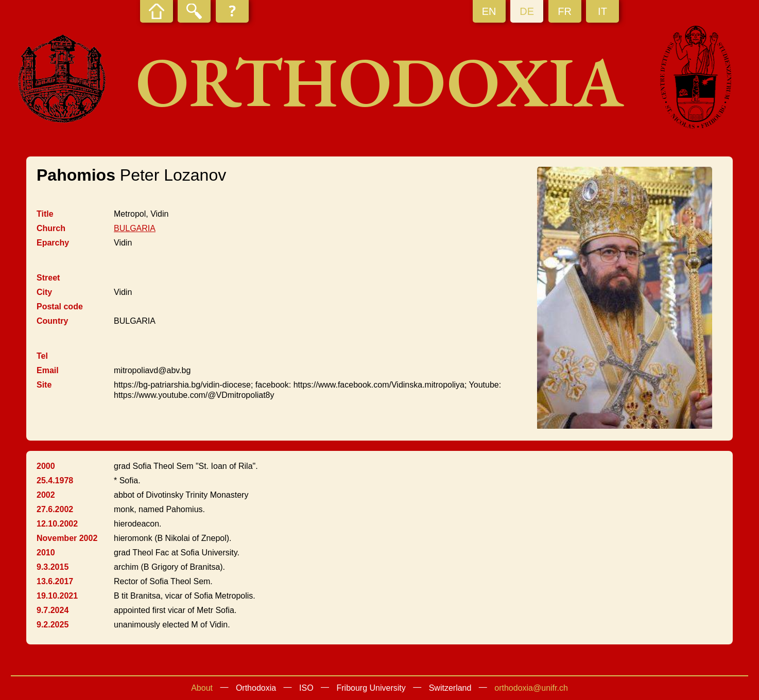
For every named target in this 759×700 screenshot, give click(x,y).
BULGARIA (135, 228)
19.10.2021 (57, 596)
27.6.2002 (55, 509)
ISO (306, 688)
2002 (46, 495)
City (44, 292)
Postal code (60, 307)
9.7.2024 (53, 610)
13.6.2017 (55, 581)
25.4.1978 (55, 480)
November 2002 (67, 538)
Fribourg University (371, 688)
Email (48, 370)
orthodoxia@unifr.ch (531, 688)
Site (44, 385)
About (202, 688)
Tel (42, 356)
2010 (46, 553)
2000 (46, 466)
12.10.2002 (57, 524)
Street (48, 278)
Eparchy (53, 243)
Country (52, 321)
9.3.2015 (53, 567)
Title (45, 214)
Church (51, 228)
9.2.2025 (53, 625)
